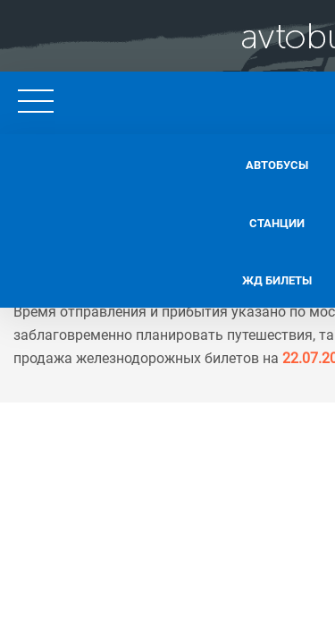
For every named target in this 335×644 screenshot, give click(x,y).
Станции (142, 216)
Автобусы (143, 161)
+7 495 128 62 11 (247, 98)
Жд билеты (143, 270)
